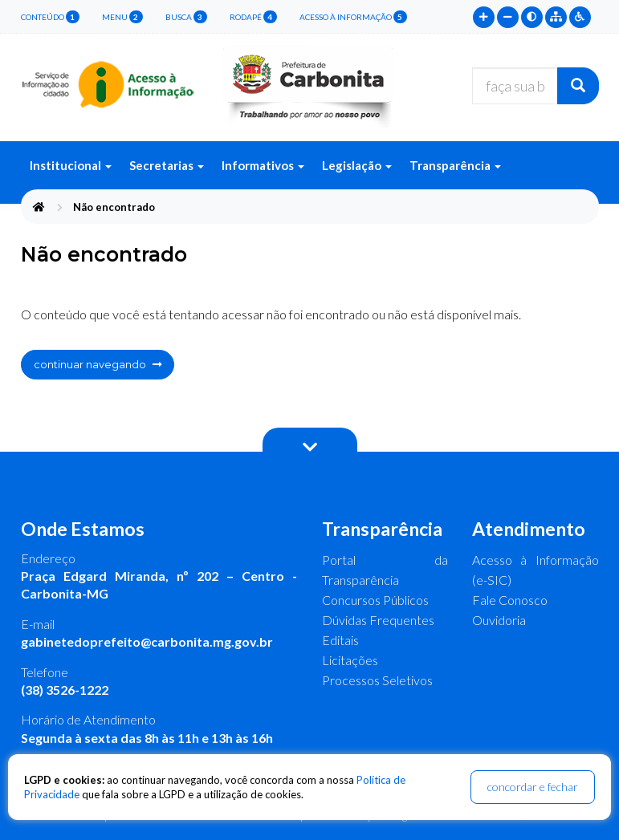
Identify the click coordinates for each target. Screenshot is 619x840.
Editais (340, 640)
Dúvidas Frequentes (378, 620)
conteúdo (50, 17)
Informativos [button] (263, 165)
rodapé (253, 17)
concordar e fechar (533, 787)
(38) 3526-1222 (65, 690)
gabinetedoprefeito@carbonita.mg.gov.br (147, 641)
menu (122, 17)
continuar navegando (98, 364)
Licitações (350, 660)
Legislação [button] (357, 165)
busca (186, 17)
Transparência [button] (455, 165)
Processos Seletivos (377, 680)
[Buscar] (578, 86)
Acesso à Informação (353, 17)
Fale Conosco (510, 600)
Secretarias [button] (167, 165)
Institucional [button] (71, 165)
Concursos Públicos (375, 600)
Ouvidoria (499, 620)
